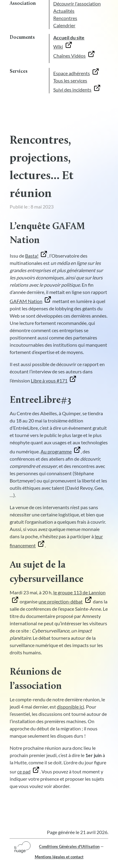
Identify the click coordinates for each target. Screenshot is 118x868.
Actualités (64, 11)
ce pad (24, 771)
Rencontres (65, 18)
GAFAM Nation (26, 301)
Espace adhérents (72, 73)
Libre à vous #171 (49, 381)
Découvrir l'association (77, 3)
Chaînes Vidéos (69, 56)
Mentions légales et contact (59, 857)
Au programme (56, 451)
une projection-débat (61, 601)
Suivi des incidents (72, 90)
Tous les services (70, 80)
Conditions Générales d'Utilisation (69, 847)
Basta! (32, 256)
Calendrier (64, 25)
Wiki (58, 47)
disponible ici (70, 707)
